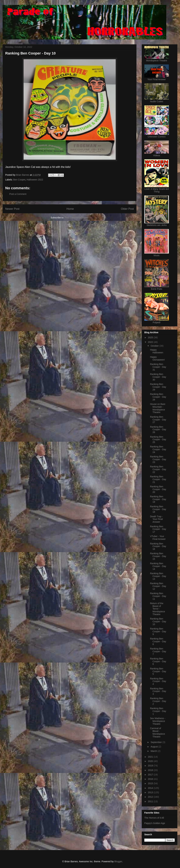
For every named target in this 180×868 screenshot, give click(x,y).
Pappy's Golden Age (155, 823)
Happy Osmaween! (157, 358)
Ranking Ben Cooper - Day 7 (158, 651)
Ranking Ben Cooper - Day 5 (158, 671)
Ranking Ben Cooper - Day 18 (158, 509)
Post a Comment (18, 194)
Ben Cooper (19, 180)
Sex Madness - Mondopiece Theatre (158, 721)
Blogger (118, 861)
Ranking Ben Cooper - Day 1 (158, 711)
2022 (151, 342)
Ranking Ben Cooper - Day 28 (158, 397)
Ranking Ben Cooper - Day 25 (158, 440)
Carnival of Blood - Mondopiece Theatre (157, 732)
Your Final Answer (157, 79)
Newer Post (12, 209)
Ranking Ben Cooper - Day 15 (158, 556)
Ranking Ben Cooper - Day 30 (158, 377)
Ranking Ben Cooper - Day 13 (158, 576)
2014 (151, 788)
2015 (151, 783)
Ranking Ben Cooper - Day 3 (158, 691)
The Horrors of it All (154, 818)
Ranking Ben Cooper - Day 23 (158, 459)
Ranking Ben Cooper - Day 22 (158, 469)
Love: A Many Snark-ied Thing (157, 190)
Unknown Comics (157, 137)
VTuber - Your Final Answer (158, 538)
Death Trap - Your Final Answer (156, 519)
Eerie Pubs (157, 289)
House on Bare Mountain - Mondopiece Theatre (158, 408)
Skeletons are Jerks (157, 225)
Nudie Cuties (157, 101)
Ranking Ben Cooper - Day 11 (158, 596)
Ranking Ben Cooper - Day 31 (158, 367)
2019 (151, 766)
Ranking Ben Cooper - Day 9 (158, 631)
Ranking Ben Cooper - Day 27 (158, 420)
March (154, 751)
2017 (151, 775)
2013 (151, 792)
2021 (151, 757)
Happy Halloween (157, 351)
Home (70, 209)
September (156, 742)
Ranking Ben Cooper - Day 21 (158, 479)
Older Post (127, 209)
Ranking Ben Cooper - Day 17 (158, 529)
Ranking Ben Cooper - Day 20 (158, 489)
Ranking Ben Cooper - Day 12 (158, 586)
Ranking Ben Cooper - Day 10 (158, 621)
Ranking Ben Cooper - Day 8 (158, 641)
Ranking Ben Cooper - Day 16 (158, 546)
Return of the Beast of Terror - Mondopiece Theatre (157, 609)
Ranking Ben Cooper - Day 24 (158, 449)
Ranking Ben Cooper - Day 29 (158, 387)
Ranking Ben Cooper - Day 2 (158, 701)
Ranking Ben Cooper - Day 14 (158, 566)
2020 (151, 761)
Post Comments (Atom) (76, 218)
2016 (151, 779)
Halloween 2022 (35, 180)
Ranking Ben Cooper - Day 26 (158, 430)
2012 (151, 797)
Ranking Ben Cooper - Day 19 (158, 499)
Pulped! (157, 322)
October (155, 346)
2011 (151, 801)
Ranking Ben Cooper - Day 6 (158, 661)
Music (157, 255)
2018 (151, 770)
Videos (157, 155)
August (154, 747)
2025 (151, 337)
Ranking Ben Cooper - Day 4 (158, 681)
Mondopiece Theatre (157, 61)
